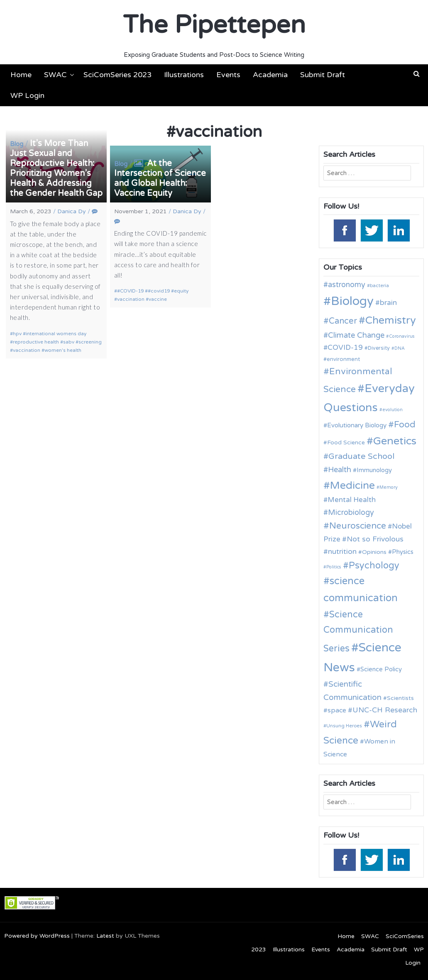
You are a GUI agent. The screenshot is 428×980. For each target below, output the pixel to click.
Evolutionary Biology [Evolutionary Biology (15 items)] (357, 425)
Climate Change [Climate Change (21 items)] (356, 335)
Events (228, 75)
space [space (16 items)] (337, 710)
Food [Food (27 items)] (405, 425)
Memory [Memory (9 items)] (389, 487)
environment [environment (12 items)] (343, 359)
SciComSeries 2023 (117, 75)
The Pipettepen (214, 25)
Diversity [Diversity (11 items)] (379, 348)
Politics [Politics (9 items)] (334, 567)
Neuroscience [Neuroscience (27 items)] (358, 526)
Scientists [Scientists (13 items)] (400, 698)
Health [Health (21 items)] (340, 470)
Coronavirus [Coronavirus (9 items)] (402, 336)
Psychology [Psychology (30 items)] (374, 566)
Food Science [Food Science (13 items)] (346, 442)
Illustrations (184, 75)
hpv (17, 334)
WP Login (27, 95)
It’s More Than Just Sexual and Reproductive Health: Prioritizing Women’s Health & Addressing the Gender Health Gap (56, 168)
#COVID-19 (130, 291)
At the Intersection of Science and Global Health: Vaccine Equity (160, 178)
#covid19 (159, 291)
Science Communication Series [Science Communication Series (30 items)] (358, 631)
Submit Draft (323, 75)
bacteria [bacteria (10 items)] (379, 285)
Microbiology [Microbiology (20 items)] (351, 512)
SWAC (55, 75)
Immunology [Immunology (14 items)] (374, 470)
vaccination (27, 350)
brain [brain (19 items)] (388, 303)
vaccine (158, 299)
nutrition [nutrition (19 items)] (342, 552)
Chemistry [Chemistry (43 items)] (391, 320)
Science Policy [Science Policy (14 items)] (381, 669)
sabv (69, 342)
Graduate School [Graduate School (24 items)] (361, 456)
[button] (417, 74)
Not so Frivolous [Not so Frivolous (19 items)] (375, 539)
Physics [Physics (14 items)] (403, 552)
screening (90, 342)
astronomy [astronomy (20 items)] (347, 285)
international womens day (56, 334)
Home (21, 75)
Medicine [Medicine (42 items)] (352, 485)
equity (181, 291)
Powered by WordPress (37, 936)
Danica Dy (72, 211)
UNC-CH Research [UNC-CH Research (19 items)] (385, 710)
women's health (63, 350)
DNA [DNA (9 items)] (400, 348)
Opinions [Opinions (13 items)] (374, 552)
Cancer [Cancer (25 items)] (343, 321)
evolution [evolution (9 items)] (393, 410)
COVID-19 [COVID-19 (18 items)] (345, 347)
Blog (17, 144)
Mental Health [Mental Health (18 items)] (352, 500)
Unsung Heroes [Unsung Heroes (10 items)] (344, 726)
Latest (105, 936)
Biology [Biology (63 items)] (352, 301)
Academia (270, 75)
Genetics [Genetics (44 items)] (395, 441)
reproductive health (36, 342)
